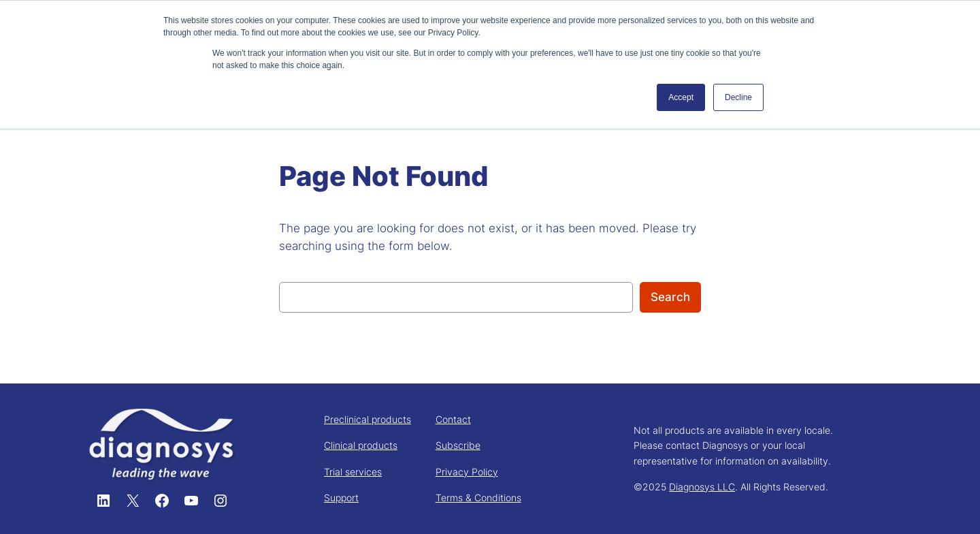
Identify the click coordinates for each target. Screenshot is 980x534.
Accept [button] (681, 97)
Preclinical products (367, 419)
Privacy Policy (467, 472)
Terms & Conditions (478, 498)
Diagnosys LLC (702, 487)
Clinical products (361, 445)
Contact (453, 419)
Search (670, 297)
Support (341, 498)
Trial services (353, 472)
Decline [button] (738, 97)
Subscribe (458, 445)
